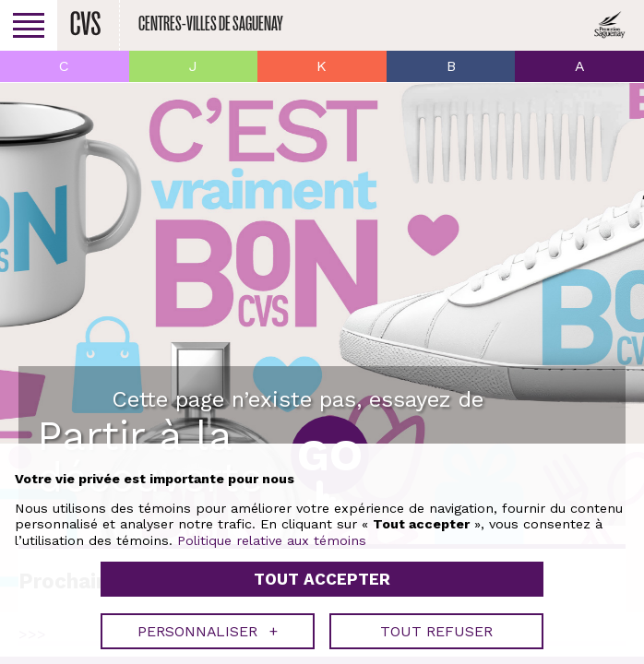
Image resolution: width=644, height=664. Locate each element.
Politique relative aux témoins (272, 540)
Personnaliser (208, 631)
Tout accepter (322, 579)
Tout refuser (436, 631)
